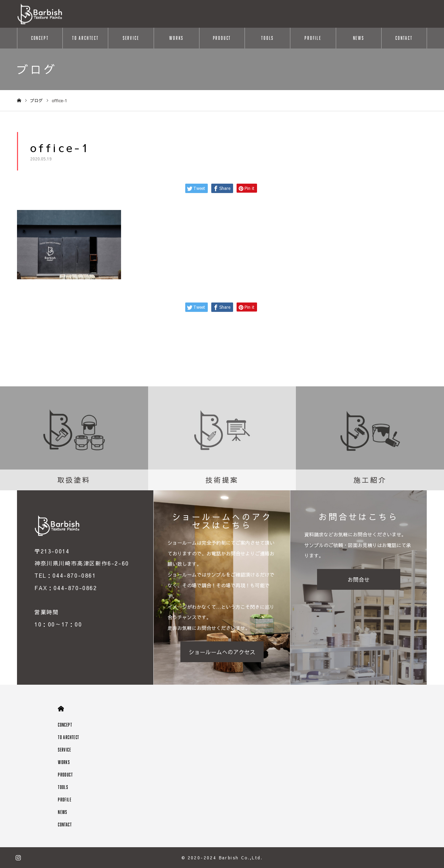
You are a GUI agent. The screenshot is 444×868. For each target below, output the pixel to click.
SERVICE (131, 38)
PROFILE (313, 38)
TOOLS (267, 38)
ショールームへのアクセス (222, 652)
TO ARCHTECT (86, 38)
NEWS (359, 38)
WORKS (176, 38)
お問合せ (359, 579)
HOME (61, 709)
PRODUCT (222, 38)
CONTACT (404, 38)
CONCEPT (40, 38)
